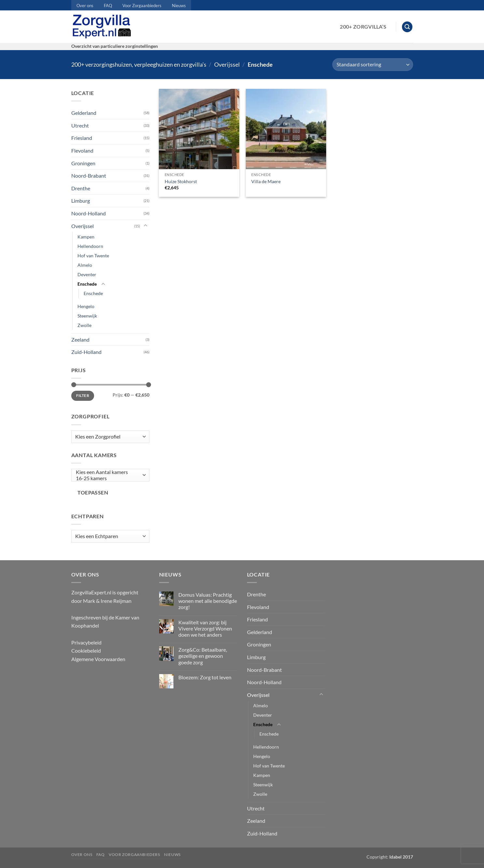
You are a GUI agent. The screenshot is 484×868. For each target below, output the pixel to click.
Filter (83, 395)
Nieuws (179, 6)
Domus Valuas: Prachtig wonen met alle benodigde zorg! (208, 601)
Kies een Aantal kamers (109, 472)
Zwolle (84, 325)
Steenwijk (87, 316)
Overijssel (227, 64)
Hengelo (86, 306)
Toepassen (93, 493)
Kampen (86, 237)
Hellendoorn (90, 246)
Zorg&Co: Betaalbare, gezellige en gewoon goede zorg (203, 656)
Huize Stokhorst (181, 181)
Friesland (82, 138)
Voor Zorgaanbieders (142, 6)
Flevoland (82, 150)
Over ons (85, 6)
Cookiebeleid (86, 651)
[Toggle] (145, 226)
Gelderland (84, 113)
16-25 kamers (109, 478)
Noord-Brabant (89, 176)
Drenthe (81, 188)
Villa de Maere (266, 181)
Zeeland (80, 339)
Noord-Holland (89, 213)
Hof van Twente (93, 256)
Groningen (83, 163)
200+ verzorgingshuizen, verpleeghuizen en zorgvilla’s (139, 64)
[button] (407, 27)
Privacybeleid (86, 642)
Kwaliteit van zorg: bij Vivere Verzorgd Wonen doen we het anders (205, 628)
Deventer (87, 274)
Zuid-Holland (86, 352)
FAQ (108, 6)
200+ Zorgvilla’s (363, 27)
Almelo (85, 265)
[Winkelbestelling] (373, 65)
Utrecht (80, 125)
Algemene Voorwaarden (98, 659)
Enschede (87, 284)
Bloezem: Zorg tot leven (205, 677)
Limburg (81, 201)
